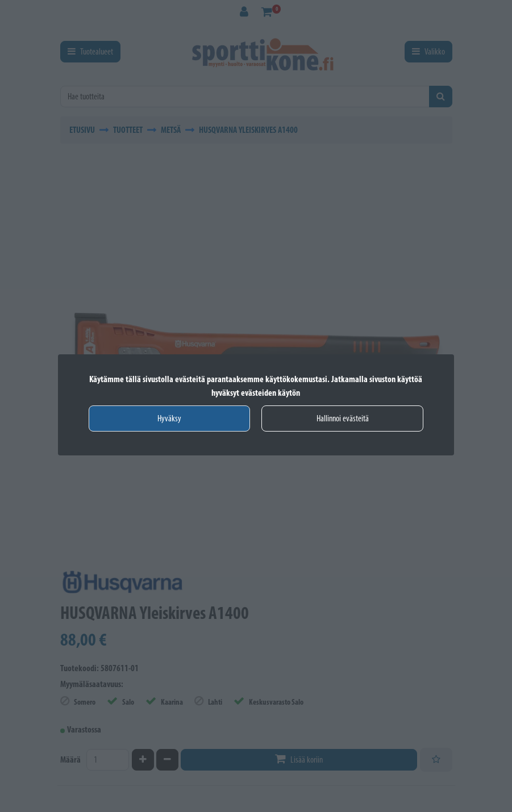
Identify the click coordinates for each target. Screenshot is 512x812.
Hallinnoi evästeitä (343, 418)
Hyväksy (169, 418)
